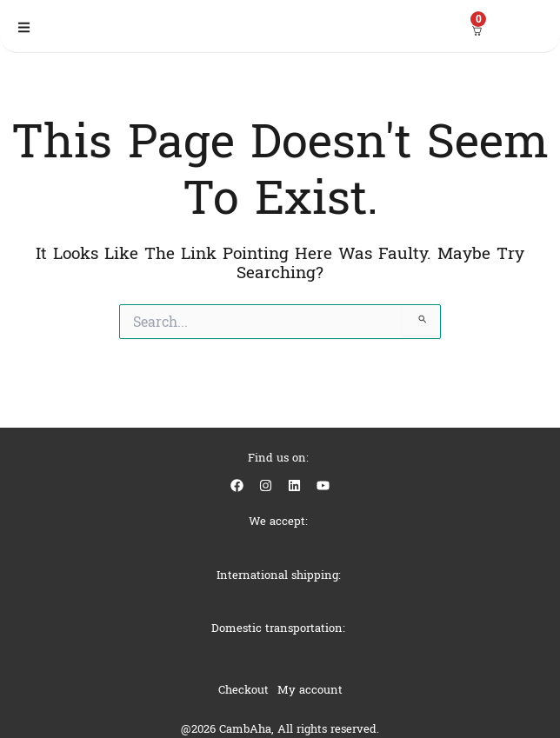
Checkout (243, 690)
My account (310, 690)
